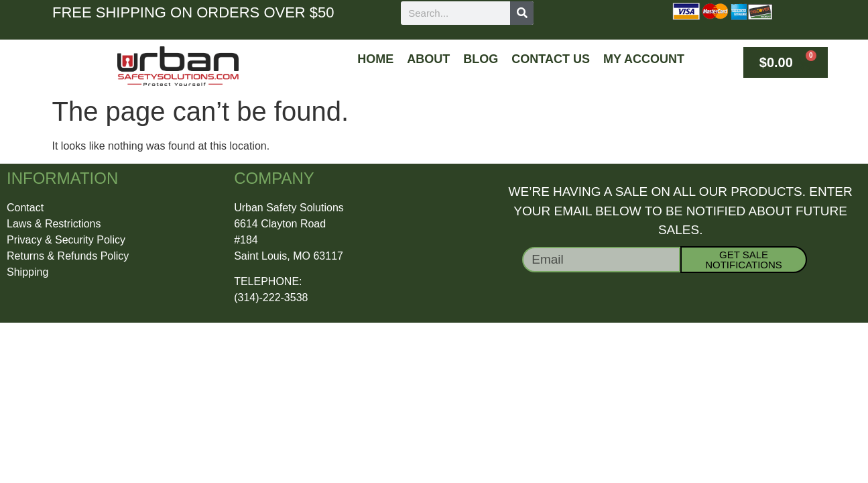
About (428, 59)
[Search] (522, 13)
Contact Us (551, 59)
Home (375, 59)
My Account (644, 59)
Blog (481, 59)
